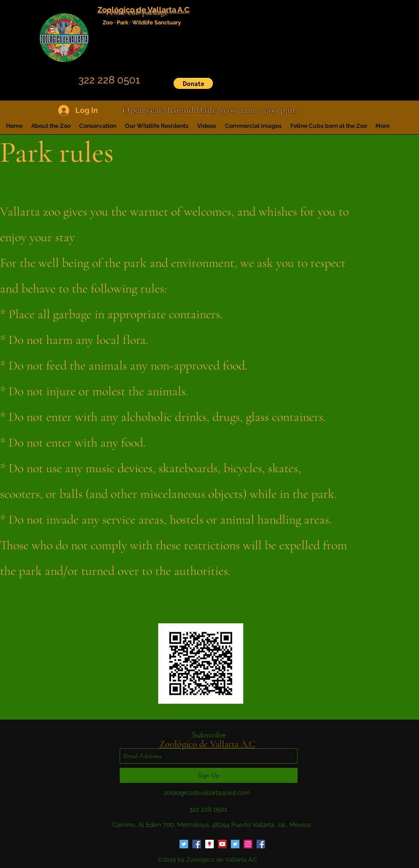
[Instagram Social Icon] (248, 844)
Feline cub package (137, 12)
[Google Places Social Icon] (209, 844)
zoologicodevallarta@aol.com (207, 793)
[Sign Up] (209, 775)
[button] (193, 83)
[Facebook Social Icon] (197, 844)
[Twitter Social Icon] (184, 844)
